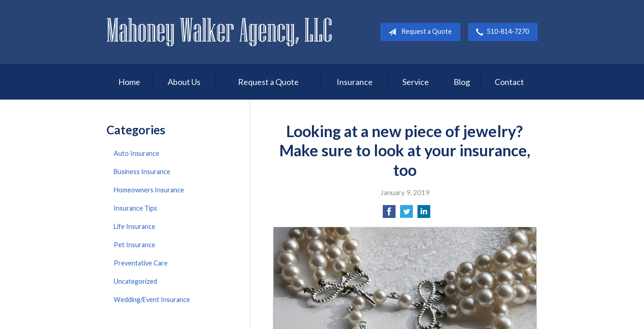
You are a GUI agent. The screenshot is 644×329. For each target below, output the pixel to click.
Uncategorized (135, 281)
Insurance (355, 82)
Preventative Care (141, 263)
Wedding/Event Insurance (152, 300)
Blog (462, 82)
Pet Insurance (135, 245)
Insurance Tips (135, 208)
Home (129, 82)
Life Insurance (135, 226)
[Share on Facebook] (389, 214)
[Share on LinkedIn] (424, 214)
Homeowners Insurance (149, 190)
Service (416, 82)
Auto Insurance (137, 153)
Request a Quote (418, 32)
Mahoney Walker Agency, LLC (219, 32)
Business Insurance (142, 172)
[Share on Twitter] (406, 214)
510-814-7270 (501, 32)
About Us (184, 82)
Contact (509, 82)
